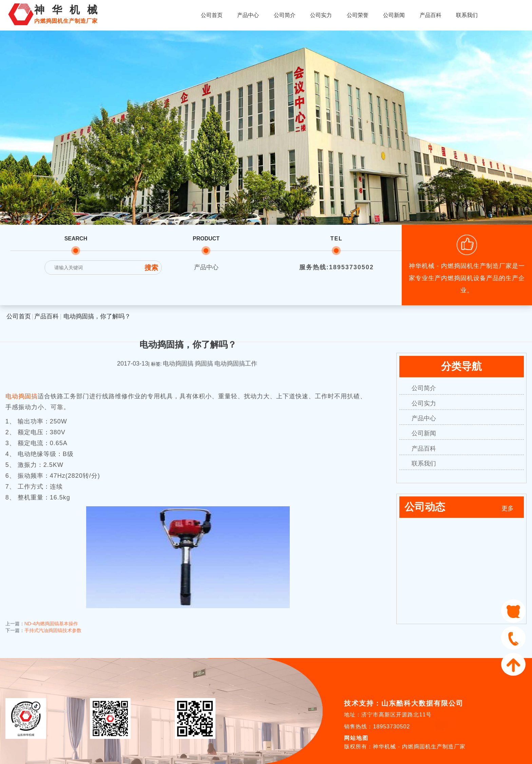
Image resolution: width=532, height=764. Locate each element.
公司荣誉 (358, 15)
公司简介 (285, 15)
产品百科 (431, 15)
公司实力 (321, 15)
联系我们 (467, 15)
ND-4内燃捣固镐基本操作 (51, 618)
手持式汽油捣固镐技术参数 (53, 625)
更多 (508, 508)
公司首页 (212, 15)
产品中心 (248, 15)
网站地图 (356, 738)
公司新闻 (394, 15)
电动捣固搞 (22, 396)
